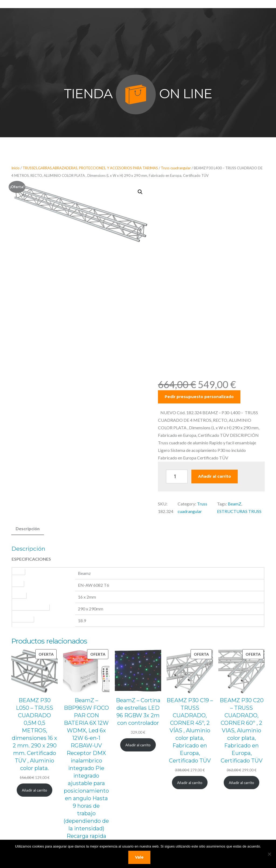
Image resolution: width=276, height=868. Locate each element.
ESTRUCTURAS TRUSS (239, 511)
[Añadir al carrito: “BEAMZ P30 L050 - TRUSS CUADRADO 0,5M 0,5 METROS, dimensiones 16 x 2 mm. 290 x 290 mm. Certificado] (35, 744)
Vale (139, 857)
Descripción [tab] (28, 528)
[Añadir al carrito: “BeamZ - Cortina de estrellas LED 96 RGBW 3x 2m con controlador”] (138, 699)
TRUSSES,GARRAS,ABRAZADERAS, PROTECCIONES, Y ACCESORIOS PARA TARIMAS (90, 168)
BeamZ (234, 504)
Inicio (15, 168)
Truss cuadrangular (176, 168)
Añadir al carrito (215, 476)
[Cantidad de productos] (177, 477)
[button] (140, 192)
